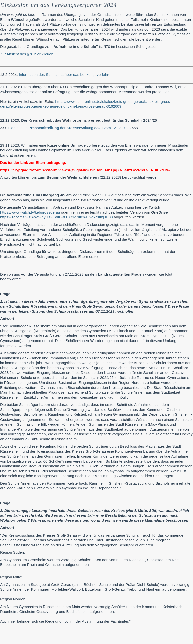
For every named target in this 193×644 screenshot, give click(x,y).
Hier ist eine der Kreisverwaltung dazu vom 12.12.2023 (69, 128)
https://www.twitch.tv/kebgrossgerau (30, 212)
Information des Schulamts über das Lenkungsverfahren (66, 75)
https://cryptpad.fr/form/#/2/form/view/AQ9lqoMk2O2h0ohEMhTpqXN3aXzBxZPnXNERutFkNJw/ (85, 170)
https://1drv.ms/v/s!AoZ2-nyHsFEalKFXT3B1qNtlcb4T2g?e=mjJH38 (56, 217)
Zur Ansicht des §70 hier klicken (27, 54)
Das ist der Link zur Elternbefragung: (33, 162)
